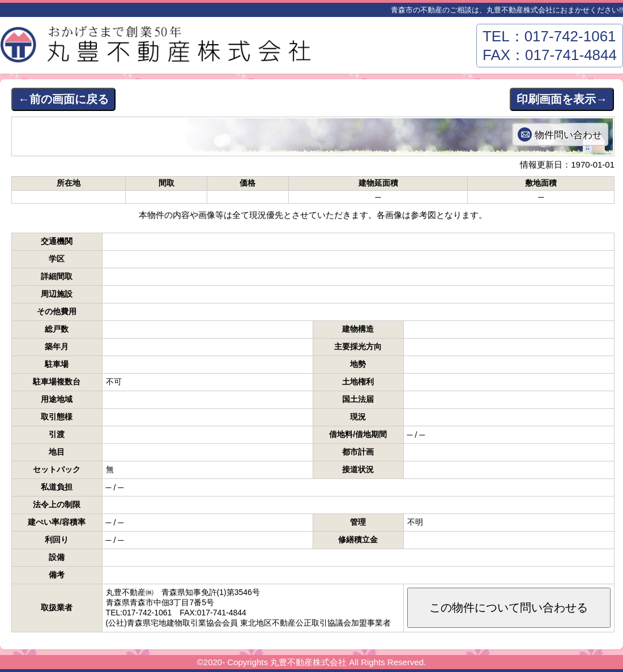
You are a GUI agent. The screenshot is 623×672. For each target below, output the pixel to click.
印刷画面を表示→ (562, 99)
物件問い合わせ (568, 135)
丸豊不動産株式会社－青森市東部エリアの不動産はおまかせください (159, 48)
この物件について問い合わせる (509, 607)
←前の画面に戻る (63, 99)
